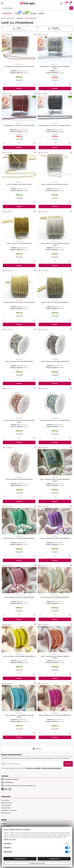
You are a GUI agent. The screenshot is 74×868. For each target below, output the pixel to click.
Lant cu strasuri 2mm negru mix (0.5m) (55, 361)
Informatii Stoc (6, 808)
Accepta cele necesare (37, 863)
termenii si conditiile (33, 768)
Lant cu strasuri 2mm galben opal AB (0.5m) (19, 656)
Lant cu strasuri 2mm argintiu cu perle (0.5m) (55, 244)
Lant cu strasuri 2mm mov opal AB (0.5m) (55, 538)
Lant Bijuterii (20, 18)
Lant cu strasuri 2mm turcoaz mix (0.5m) (55, 420)
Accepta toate (54, 859)
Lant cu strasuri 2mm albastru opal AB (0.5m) (19, 716)
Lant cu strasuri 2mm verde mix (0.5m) (19, 361)
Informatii (33, 13)
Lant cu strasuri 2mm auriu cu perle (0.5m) (19, 302)
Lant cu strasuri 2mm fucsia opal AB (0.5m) (55, 715)
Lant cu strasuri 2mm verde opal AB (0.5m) (19, 538)
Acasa (3, 18)
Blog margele (6, 826)
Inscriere (68, 764)
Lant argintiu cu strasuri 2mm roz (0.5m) (19, 66)
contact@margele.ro (10, 779)
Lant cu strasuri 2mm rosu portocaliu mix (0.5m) (19, 421)
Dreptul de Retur (7, 803)
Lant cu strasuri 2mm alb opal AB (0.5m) (55, 597)
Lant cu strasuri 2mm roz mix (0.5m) (19, 479)
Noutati (25, 13)
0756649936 (7, 783)
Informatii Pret (6, 805)
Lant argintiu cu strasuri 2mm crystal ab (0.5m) (55, 67)
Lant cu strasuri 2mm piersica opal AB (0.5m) (55, 657)
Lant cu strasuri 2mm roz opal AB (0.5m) (19, 597)
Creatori (18, 13)
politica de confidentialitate (52, 768)
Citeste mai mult (9, 839)
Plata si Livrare (6, 813)
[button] (6, 3)
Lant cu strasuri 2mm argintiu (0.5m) (55, 184)
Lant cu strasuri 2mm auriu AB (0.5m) (55, 302)
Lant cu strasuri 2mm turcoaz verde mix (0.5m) (55, 480)
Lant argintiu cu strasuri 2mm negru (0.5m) (55, 125)
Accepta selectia (20, 859)
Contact (41, 13)
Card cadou (5, 800)
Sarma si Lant (11, 18)
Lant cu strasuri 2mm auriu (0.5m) (19, 184)
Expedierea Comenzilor (9, 810)
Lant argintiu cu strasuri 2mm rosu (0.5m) (19, 125)
